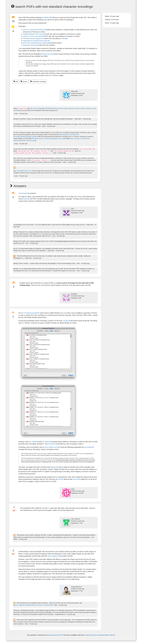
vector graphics (53, 556)
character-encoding (38, 81)
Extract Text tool (47, 54)
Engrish (25, 199)
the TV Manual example (29, 313)
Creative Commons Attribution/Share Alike (99, 635)
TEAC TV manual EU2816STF (34, 30)
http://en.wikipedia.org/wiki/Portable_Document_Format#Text (32, 605)
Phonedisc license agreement (33, 38)
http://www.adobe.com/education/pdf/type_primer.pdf (48, 139)
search (24, 81)
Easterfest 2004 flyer (30, 45)
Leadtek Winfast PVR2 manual (34, 34)
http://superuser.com (54, 635)
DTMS (63, 38)
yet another (88, 447)
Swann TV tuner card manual (33, 36)
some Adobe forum (51, 447)
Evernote (76, 479)
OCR (59, 479)
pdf (16, 81)
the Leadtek (33, 442)
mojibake (46, 17)
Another (66, 321)
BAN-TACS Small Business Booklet (35, 43)
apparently (54, 467)
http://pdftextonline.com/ (24, 171)
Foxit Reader (23, 193)
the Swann (46, 442)
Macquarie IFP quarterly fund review (35, 41)
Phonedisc (52, 444)
